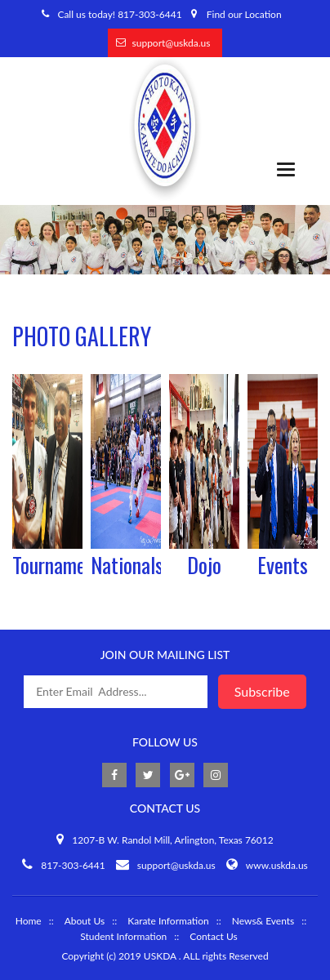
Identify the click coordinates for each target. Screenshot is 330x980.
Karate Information (168, 921)
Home (29, 921)
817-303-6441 (73, 865)
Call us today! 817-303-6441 (119, 14)
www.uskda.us (277, 865)
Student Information (123, 936)
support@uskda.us (172, 43)
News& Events (263, 921)
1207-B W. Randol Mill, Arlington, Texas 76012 (172, 840)
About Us (85, 921)
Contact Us (213, 936)
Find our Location (244, 14)
